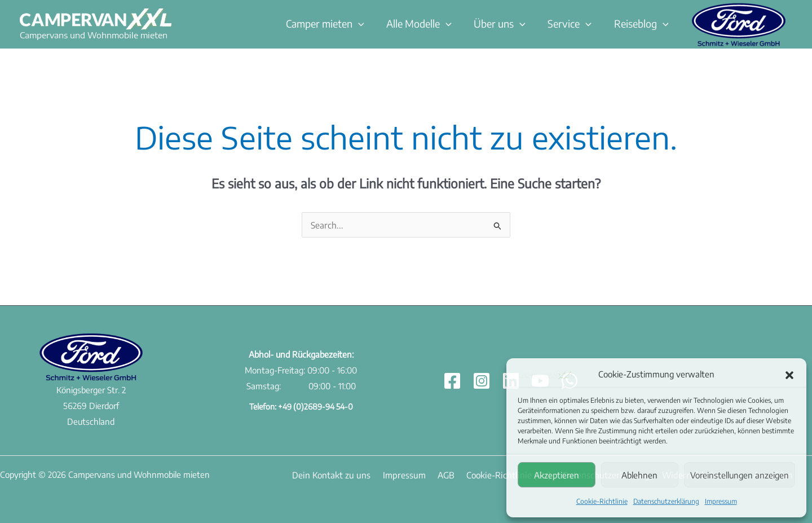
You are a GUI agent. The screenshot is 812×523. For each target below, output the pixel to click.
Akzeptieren (557, 475)
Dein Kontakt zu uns (328, 474)
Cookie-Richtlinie (602, 501)
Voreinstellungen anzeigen (740, 475)
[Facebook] (452, 380)
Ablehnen (639, 475)
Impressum (721, 501)
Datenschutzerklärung (666, 501)
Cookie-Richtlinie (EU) (490, 474)
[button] (789, 375)
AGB (432, 474)
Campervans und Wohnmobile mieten (94, 35)
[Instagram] (482, 380)
